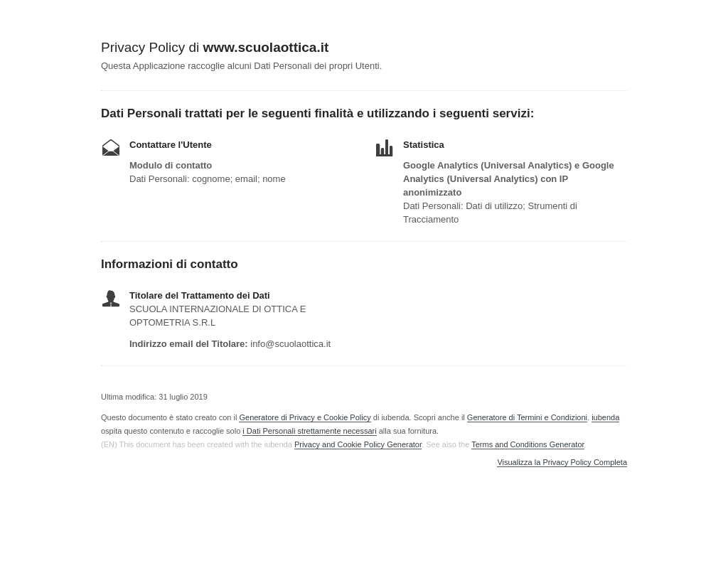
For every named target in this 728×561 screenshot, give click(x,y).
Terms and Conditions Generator (528, 444)
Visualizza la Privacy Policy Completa (562, 463)
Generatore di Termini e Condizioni (527, 417)
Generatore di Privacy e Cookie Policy (305, 417)
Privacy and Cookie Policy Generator (358, 444)
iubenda (605, 417)
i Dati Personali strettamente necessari (309, 431)
